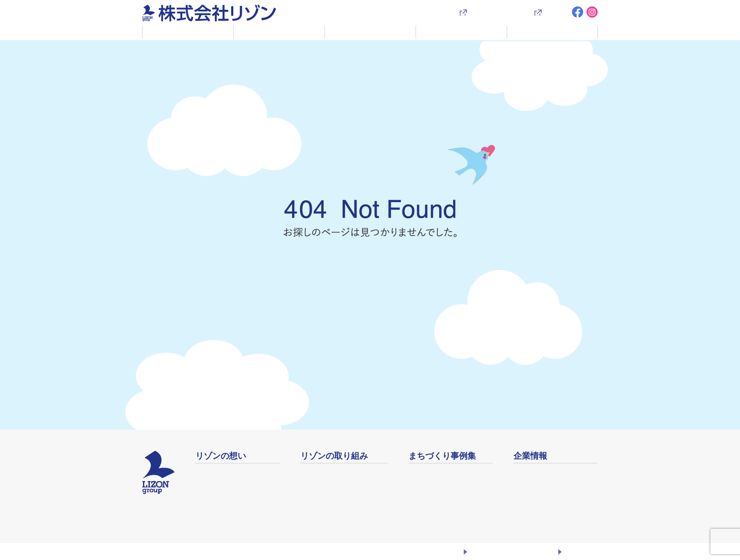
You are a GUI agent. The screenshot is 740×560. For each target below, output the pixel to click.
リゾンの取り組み (279, 31)
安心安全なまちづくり (334, 517)
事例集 (419, 473)
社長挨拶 (209, 484)
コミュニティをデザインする (344, 484)
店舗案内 (527, 484)
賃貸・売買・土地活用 (370, 31)
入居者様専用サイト (497, 12)
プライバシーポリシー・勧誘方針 (512, 551)
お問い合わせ (580, 551)
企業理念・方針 (219, 495)
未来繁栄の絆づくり (330, 495)
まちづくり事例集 (462, 31)
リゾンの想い (188, 31)
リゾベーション (324, 473)
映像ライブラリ (432, 495)
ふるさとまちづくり (226, 473)
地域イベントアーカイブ (446, 484)
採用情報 (556, 12)
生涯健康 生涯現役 (328, 506)
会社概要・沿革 (537, 473)
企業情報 (552, 31)
